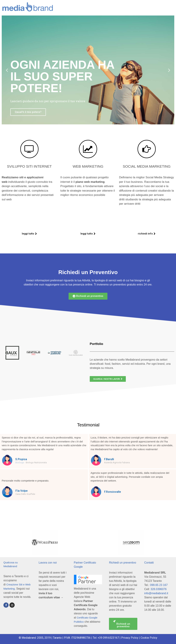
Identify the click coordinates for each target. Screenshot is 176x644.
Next (169, 70)
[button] (29, 234)
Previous (7, 70)
